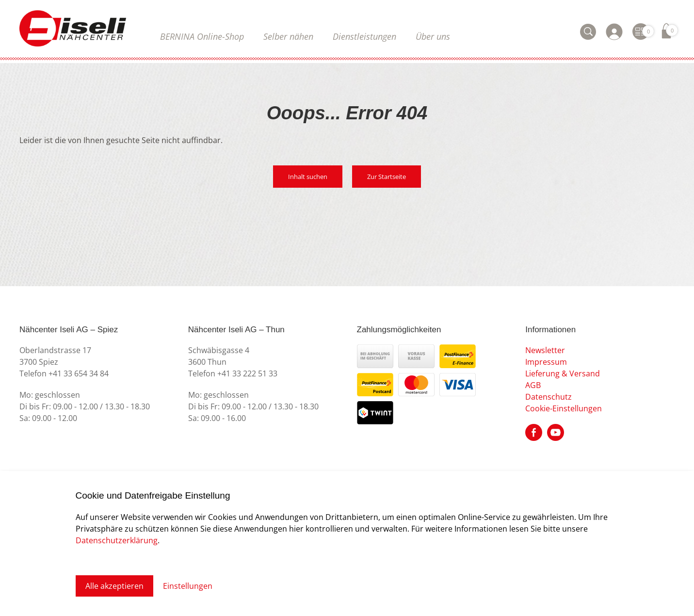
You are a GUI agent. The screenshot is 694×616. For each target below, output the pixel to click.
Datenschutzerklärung (117, 540)
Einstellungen (188, 586)
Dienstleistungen (364, 36)
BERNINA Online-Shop (202, 36)
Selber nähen (288, 36)
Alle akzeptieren (114, 586)
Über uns (433, 36)
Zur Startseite (387, 177)
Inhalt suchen (308, 177)
